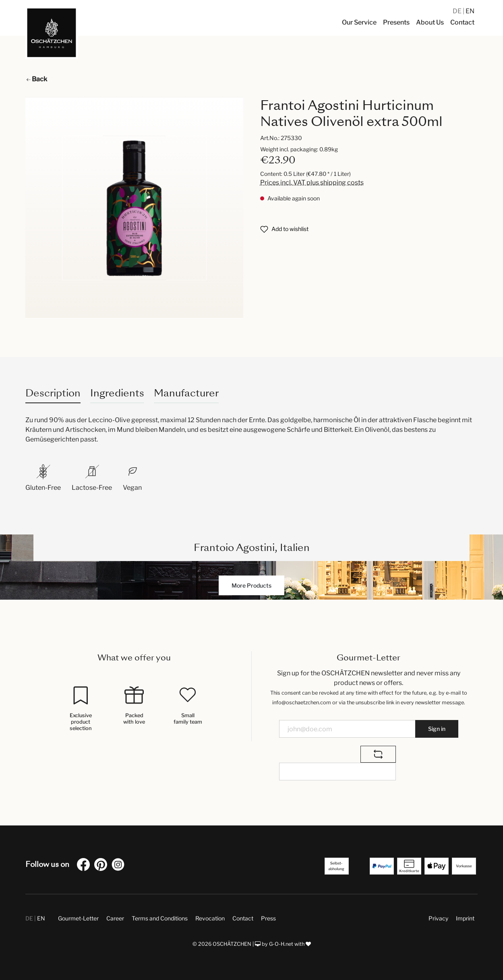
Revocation (210, 918)
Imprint (465, 918)
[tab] (53, 393)
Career (115, 918)
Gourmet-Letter (78, 918)
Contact (243, 918)
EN (470, 11)
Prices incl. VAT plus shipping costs (312, 183)
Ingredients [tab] (117, 393)
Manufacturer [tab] (186, 393)
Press (268, 918)
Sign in (437, 729)
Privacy (438, 918)
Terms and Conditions (160, 918)
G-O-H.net (281, 944)
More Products (251, 585)
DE (458, 11)
